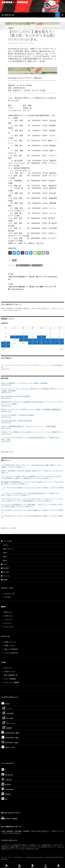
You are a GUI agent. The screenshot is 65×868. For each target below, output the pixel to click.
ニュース (4, 564)
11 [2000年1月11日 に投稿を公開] (15, 337)
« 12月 (4, 349)
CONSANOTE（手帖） (10, 738)
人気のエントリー (10, 671)
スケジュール (5, 576)
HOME (3, 308)
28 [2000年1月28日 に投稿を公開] (41, 343)
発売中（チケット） (9, 549)
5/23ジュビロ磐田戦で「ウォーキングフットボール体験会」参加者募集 (24, 383)
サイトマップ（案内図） (12, 682)
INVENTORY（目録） (10, 743)
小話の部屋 (18, 308)
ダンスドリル (9, 627)
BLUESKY (6, 785)
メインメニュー (63, 15)
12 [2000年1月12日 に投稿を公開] (24, 337)
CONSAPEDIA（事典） (11, 733)
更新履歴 (4, 580)
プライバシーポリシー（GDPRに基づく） (13, 857)
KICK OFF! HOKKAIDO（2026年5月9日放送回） (17, 421)
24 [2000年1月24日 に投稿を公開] (6, 343)
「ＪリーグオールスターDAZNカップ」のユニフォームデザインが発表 (24, 488)
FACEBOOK (7, 775)
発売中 (5, 553)
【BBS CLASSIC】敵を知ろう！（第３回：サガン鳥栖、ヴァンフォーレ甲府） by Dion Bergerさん (33, 286)
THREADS (6, 780)
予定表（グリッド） (11, 642)
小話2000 (11, 28)
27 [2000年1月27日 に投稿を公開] (32, 343)
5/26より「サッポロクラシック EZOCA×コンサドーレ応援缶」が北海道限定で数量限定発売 (31, 409)
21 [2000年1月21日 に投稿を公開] (41, 340)
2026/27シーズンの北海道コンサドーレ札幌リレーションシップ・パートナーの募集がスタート (32, 432)
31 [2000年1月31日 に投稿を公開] (6, 346)
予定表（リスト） (10, 645)
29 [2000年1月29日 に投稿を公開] (50, 343)
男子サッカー (9, 612)
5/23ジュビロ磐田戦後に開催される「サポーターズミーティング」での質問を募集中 (29, 426)
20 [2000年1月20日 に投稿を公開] (32, 340)
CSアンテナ (8, 668)
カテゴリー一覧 (9, 594)
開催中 (5, 557)
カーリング (8, 623)
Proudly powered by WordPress (35, 857)
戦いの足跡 (5, 572)
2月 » (62, 349)
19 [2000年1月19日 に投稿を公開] (24, 340)
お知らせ (6, 545)
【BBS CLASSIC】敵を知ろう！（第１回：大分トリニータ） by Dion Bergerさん (33, 276)
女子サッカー (9, 616)
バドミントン (9, 620)
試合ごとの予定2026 (11, 649)
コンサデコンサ (8, 15)
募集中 (5, 560)
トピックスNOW (6, 541)
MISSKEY (6, 794)
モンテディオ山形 (37, 265)
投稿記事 (10, 308)
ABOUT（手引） (8, 747)
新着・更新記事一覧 (11, 675)
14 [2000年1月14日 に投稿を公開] (41, 337)
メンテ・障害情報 (10, 679)
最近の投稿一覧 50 (7, 452)
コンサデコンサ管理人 (28, 43)
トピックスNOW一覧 (11, 653)
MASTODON (7, 789)
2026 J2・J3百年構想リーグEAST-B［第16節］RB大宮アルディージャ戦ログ (26, 471)
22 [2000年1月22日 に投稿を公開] (50, 340)
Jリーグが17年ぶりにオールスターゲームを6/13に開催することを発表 (24, 510)
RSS (4, 799)
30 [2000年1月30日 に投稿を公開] (59, 343)
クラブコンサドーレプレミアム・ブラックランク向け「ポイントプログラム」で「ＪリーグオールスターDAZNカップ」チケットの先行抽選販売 (32, 500)
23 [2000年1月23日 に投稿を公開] (59, 340)
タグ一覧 (7, 597)
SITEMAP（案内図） (10, 819)
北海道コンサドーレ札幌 (23, 265)
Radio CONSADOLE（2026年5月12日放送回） (16, 396)
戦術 (15, 260)
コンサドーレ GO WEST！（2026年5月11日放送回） (18, 415)
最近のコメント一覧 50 (9, 528)
